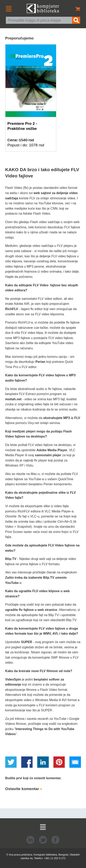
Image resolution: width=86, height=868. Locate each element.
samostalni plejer (48, 455)
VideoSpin (13, 679)
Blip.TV (11, 559)
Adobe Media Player (52, 450)
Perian (40, 362)
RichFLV (12, 309)
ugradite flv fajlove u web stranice (31, 610)
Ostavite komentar (24, 789)
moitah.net (13, 399)
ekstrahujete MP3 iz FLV (62, 418)
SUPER (27, 642)
